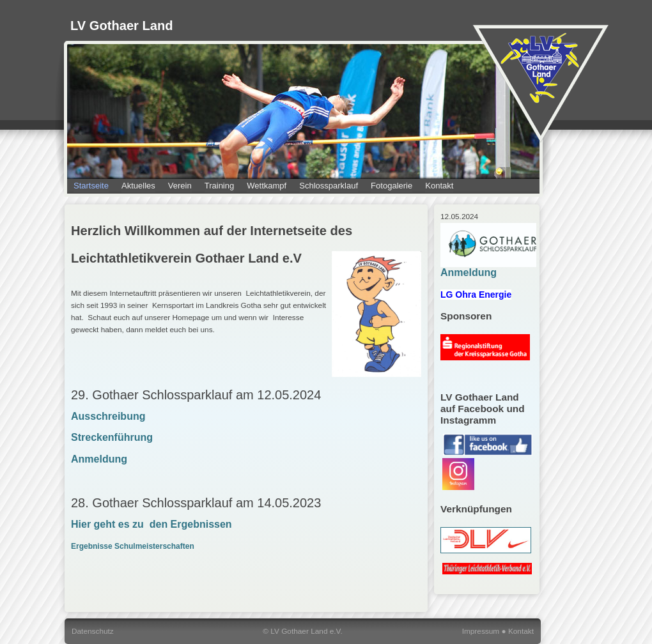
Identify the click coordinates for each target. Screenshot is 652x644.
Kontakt (439, 186)
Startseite (91, 186)
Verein (180, 186)
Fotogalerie (392, 186)
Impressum (481, 631)
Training (220, 186)
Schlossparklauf (329, 186)
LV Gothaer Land (122, 26)
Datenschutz (93, 631)
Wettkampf (267, 186)
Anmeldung (99, 459)
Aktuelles (138, 186)
